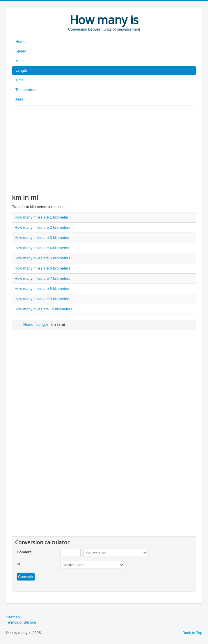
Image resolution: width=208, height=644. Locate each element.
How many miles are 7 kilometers (42, 278)
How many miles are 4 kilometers (42, 248)
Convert (24, 552)
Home (21, 42)
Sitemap (13, 617)
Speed (21, 51)
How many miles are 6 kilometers (42, 268)
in (18, 564)
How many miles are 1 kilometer (41, 217)
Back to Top (192, 633)
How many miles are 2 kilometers (42, 227)
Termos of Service (21, 622)
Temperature (26, 90)
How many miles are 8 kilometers (42, 289)
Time (19, 80)
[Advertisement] (104, 149)
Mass (20, 61)
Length (21, 70)
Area (19, 99)
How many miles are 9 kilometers (42, 299)
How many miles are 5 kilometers (42, 258)
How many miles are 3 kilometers (42, 238)
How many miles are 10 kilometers (43, 309)
